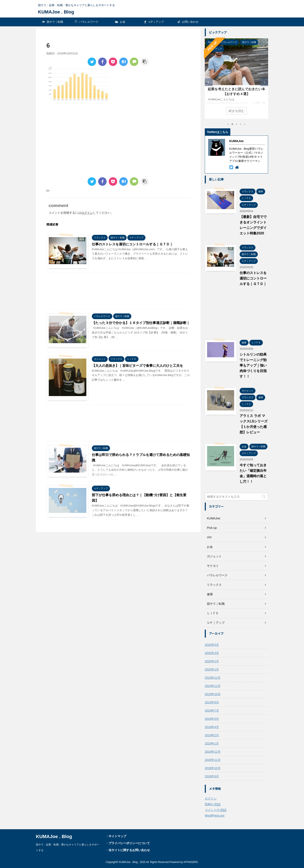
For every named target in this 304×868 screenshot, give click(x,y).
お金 (120, 22)
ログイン (87, 213)
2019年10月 (213, 694)
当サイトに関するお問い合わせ (129, 850)
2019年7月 (212, 711)
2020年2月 (212, 661)
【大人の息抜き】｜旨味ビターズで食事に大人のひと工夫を (137, 366)
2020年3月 (212, 653)
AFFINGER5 (191, 862)
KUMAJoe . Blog (56, 12)
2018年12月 (213, 752)
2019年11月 (213, 686)
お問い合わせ (188, 22)
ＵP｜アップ (154, 22)
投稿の (213, 804)
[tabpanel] (236, 79)
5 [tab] (245, 124)
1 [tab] (228, 124)
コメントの (216, 810)
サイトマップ (117, 836)
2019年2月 (212, 735)
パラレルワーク (86, 22)
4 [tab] (241, 124)
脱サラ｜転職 (53, 22)
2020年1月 (212, 669)
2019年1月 (212, 743)
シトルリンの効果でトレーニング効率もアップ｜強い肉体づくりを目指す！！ (253, 365)
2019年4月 (212, 727)
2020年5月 (212, 645)
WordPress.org (215, 816)
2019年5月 (212, 719)
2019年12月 (213, 678)
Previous (209, 82)
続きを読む (237, 111)
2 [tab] (232, 124)
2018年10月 (213, 768)
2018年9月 (212, 776)
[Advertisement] (82, 141)
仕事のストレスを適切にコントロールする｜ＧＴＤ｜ (132, 244)
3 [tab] (236, 124)
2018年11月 (213, 760)
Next (264, 82)
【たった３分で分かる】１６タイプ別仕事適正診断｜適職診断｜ (141, 323)
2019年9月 (212, 702)
